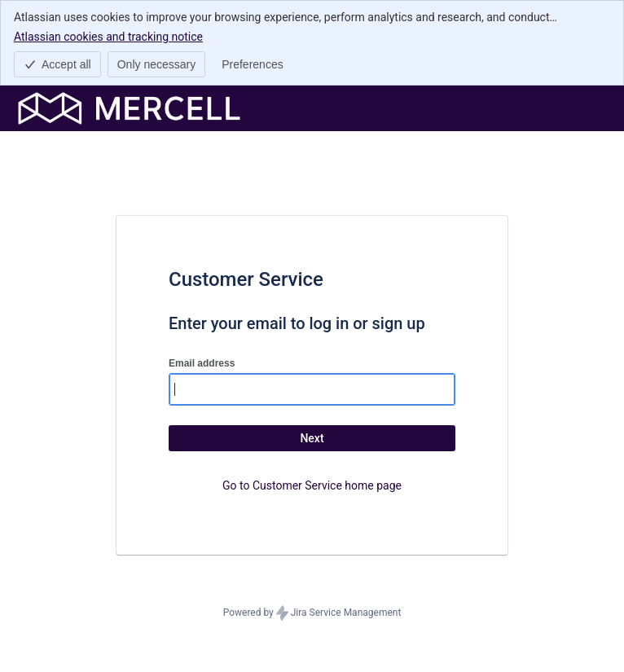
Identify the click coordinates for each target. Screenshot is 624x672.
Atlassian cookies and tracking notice (108, 36)
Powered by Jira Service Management (312, 613)
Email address (202, 363)
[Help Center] (129, 108)
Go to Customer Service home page (312, 485)
